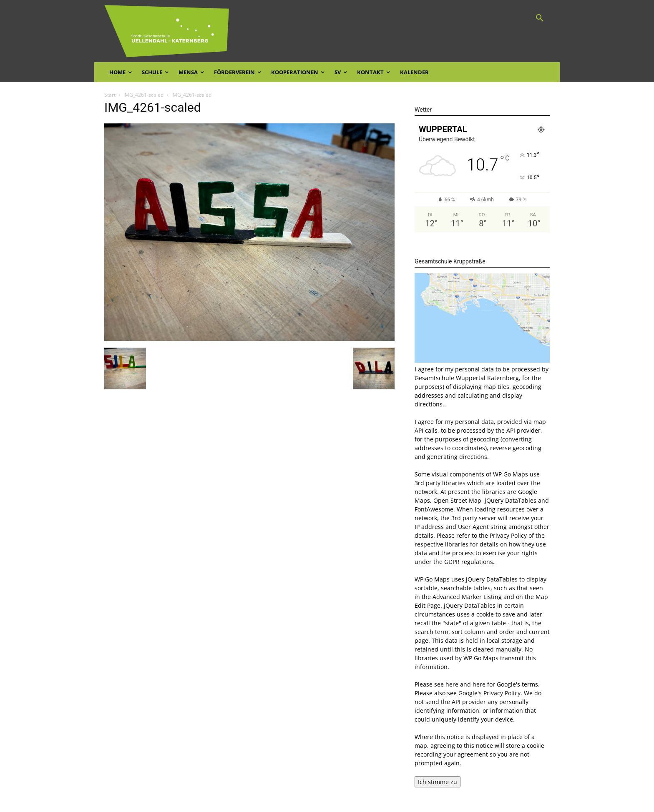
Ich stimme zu (438, 782)
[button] (540, 18)
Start (110, 95)
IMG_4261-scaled (143, 95)
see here (446, 684)
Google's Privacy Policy (489, 693)
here (479, 684)
